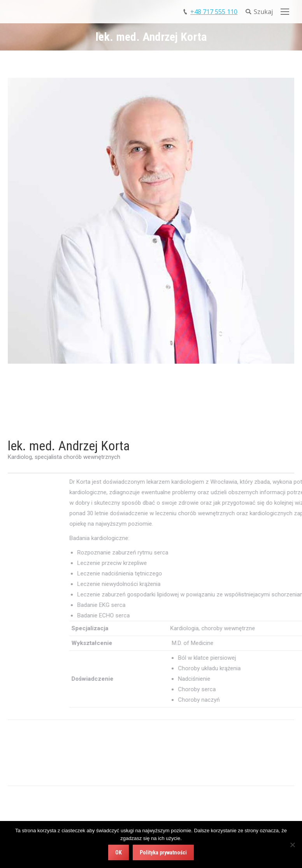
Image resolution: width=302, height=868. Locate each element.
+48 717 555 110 (214, 12)
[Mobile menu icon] (285, 12)
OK (119, 852)
